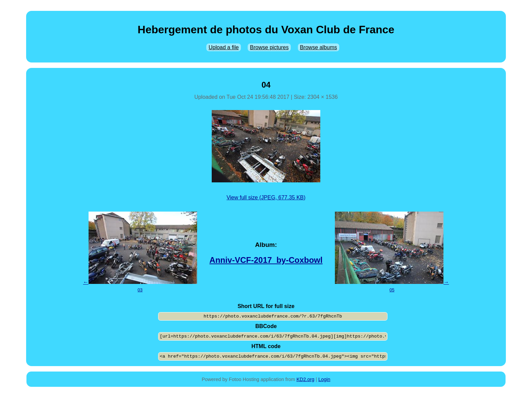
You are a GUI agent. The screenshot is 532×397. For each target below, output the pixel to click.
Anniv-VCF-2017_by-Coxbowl (266, 260)
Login (324, 379)
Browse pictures (269, 47)
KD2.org (306, 379)
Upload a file (224, 47)
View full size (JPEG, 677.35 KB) (266, 197)
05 (392, 290)
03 (140, 290)
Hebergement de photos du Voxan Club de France (266, 30)
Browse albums (318, 47)
